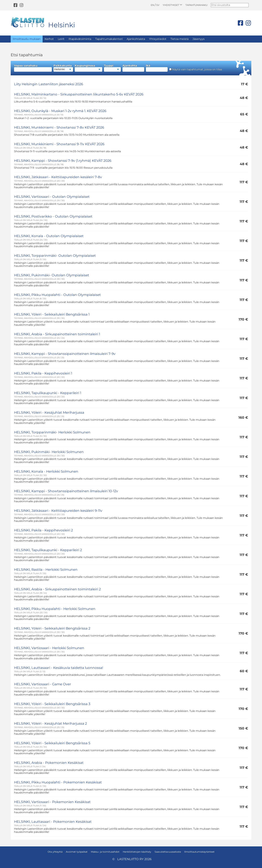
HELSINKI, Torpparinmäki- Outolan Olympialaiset (55, 256)
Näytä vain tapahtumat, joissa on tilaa (196, 70)
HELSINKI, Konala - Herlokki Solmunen (46, 471)
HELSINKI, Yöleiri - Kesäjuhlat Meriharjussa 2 (50, 723)
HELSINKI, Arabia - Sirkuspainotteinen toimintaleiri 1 (57, 334)
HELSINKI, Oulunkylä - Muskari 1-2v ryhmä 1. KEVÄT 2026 (60, 111)
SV (158, 5)
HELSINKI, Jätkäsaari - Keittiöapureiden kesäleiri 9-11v (58, 511)
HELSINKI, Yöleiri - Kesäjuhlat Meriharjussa (49, 412)
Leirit (61, 39)
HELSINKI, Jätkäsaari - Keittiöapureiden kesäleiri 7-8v (58, 177)
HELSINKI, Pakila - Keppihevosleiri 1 (43, 373)
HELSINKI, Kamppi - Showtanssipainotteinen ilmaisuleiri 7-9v (65, 354)
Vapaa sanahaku (33, 68)
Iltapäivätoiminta (80, 39)
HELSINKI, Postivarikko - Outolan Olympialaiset (53, 216)
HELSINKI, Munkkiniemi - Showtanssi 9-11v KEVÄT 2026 (59, 144)
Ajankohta (133, 68)
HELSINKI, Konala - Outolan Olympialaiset (49, 236)
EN (152, 5)
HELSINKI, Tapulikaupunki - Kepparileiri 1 (48, 393)
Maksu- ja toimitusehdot (105, 852)
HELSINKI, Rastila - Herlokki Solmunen (46, 570)
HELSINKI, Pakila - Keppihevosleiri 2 (43, 530)
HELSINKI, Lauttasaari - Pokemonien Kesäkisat (53, 822)
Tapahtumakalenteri (109, 39)
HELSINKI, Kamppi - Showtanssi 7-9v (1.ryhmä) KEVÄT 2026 (63, 161)
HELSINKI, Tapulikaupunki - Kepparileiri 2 (48, 550)
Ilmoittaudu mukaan (27, 39)
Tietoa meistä (179, 39)
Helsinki (62, 25)
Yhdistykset (172, 5)
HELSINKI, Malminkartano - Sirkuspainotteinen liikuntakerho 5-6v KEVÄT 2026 (79, 94)
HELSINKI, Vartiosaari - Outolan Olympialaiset (52, 197)
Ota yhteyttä (55, 852)
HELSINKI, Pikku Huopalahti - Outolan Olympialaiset (57, 295)
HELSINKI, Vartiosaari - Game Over (43, 684)
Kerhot (49, 39)
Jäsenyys (199, 39)
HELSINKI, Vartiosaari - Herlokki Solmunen (49, 648)
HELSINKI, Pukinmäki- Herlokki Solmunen (49, 452)
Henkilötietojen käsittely (137, 852)
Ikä (157, 68)
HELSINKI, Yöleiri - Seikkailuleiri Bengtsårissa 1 (52, 314)
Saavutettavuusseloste (168, 852)
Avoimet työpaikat (77, 852)
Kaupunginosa (88, 68)
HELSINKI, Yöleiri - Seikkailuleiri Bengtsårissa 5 (52, 743)
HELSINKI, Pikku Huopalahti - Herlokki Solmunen (55, 609)
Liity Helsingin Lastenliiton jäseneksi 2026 (49, 84)
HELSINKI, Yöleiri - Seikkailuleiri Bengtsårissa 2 (52, 628)
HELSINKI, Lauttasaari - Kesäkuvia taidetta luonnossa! (59, 668)
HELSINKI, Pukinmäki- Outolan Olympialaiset (52, 275)
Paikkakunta (63, 68)
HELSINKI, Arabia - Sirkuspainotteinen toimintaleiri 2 (57, 589)
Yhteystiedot (158, 39)
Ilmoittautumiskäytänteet (199, 852)
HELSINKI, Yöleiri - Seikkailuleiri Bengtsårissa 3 (52, 704)
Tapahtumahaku (196, 5)
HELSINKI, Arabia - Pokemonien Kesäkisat (49, 763)
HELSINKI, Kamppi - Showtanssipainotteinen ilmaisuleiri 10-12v (66, 491)
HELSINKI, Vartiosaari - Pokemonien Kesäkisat (52, 802)
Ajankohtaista (136, 39)
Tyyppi (112, 68)
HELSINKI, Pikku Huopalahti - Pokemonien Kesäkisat (58, 782)
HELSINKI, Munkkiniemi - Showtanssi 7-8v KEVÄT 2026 (59, 127)
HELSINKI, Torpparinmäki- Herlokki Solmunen (52, 432)
